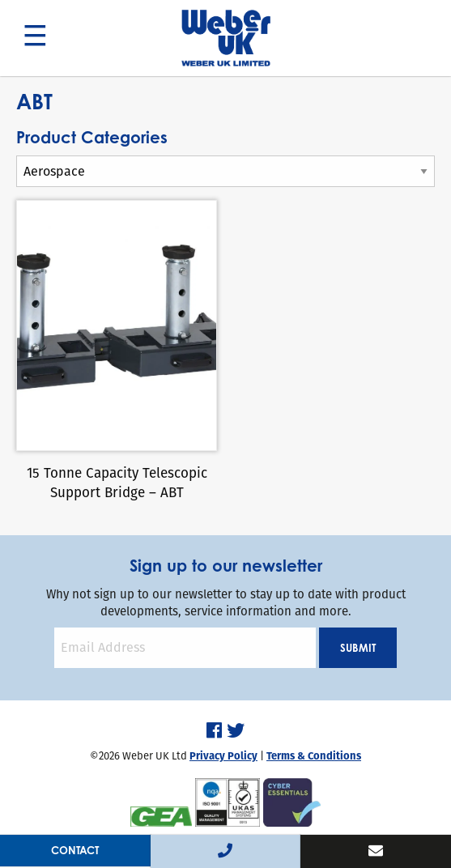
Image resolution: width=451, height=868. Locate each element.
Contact (75, 850)
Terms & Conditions (314, 756)
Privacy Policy (223, 756)
